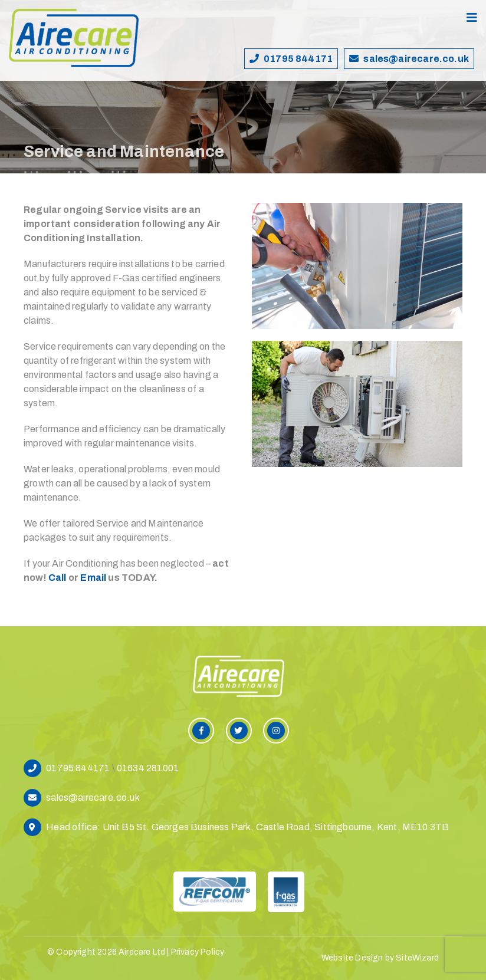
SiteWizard (417, 958)
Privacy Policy (198, 952)
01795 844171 (298, 59)
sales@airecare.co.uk (416, 59)
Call (58, 578)
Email (93, 578)
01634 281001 (148, 768)
